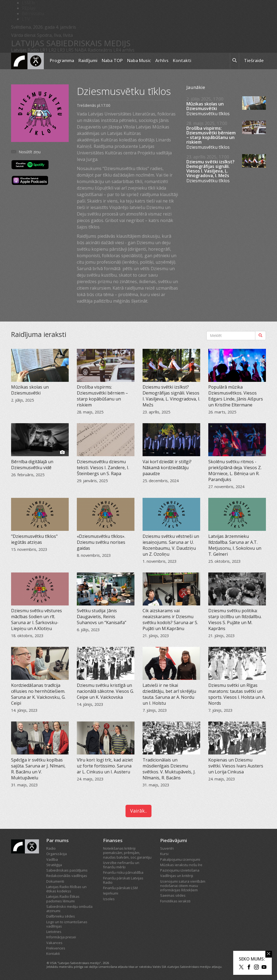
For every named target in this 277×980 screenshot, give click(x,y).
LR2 (52, 50)
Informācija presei (61, 937)
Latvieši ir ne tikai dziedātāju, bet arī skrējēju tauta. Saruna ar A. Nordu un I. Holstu (169, 694)
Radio (51, 848)
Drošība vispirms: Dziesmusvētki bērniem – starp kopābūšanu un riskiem (211, 135)
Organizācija (57, 854)
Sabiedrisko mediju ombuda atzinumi (69, 909)
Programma (62, 61)
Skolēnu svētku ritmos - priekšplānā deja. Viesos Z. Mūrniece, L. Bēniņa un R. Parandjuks (235, 471)
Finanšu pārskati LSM (120, 888)
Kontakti (182, 61)
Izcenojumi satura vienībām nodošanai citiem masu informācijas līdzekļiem (183, 886)
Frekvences (56, 948)
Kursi (164, 854)
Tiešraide (254, 61)
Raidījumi (88, 61)
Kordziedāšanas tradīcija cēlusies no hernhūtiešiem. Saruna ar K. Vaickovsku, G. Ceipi (38, 694)
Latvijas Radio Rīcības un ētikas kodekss (66, 889)
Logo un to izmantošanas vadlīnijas (67, 924)
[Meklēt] (260, 336)
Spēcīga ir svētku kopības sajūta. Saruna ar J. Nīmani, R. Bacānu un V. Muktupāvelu (38, 769)
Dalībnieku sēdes (61, 916)
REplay (29, 8)
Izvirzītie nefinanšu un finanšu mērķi (121, 865)
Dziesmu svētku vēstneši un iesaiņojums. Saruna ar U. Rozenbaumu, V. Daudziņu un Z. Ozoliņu (171, 545)
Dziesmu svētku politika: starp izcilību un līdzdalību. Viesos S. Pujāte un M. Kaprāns (235, 620)
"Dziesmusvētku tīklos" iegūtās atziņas (34, 539)
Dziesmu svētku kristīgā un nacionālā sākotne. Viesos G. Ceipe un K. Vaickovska (105, 691)
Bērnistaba (33, 14)
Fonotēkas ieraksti (175, 901)
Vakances (54, 943)
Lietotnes (54, 932)
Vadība (52, 859)
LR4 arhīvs (124, 50)
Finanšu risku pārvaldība (123, 872)
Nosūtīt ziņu (30, 152)
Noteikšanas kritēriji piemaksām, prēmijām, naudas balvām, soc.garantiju (127, 853)
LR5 (70, 50)
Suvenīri (167, 848)
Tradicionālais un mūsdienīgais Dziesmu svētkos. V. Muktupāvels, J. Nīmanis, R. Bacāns (169, 769)
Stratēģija (54, 865)
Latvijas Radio (25, 50)
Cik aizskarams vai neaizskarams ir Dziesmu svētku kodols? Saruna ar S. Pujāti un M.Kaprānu (170, 620)
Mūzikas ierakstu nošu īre (181, 865)
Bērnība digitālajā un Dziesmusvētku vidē (32, 465)
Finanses (113, 840)
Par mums (57, 840)
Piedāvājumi (174, 840)
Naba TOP (112, 61)
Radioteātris (100, 50)
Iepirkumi (111, 893)
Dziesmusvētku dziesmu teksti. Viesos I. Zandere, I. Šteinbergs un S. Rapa (103, 468)
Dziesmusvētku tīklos (208, 114)
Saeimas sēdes (173, 895)
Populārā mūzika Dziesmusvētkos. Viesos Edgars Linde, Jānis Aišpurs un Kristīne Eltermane (236, 396)
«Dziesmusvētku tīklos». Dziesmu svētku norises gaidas (101, 542)
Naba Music (139, 61)
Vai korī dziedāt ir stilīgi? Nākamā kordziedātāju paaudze (167, 468)
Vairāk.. (138, 811)
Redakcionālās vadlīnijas (67, 876)
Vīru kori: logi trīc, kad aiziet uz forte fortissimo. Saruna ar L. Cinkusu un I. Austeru (105, 766)
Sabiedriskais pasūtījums (67, 870)
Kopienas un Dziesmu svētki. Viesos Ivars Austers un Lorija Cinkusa (236, 766)
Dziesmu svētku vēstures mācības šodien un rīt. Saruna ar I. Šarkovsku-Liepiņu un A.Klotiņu (37, 620)
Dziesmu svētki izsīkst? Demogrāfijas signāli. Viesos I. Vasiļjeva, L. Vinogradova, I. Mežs (210, 169)
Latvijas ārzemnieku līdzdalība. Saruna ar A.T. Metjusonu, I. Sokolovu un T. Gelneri (235, 545)
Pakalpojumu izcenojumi (180, 859)
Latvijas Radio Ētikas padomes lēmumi (63, 899)
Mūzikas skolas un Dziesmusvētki (205, 106)
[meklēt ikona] (235, 61)
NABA (81, 50)
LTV (26, 19)
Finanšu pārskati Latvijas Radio (123, 880)
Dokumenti (55, 881)
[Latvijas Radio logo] (27, 61)
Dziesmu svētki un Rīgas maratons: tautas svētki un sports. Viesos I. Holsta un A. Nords (237, 694)
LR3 (61, 50)
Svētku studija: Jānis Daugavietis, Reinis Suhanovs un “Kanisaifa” (102, 617)
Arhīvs (162, 61)
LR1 (44, 50)
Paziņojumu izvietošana (180, 870)
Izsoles (109, 899)
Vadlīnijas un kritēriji (177, 876)
